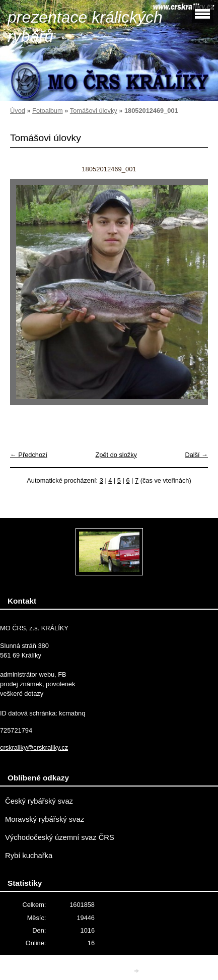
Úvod (18, 111)
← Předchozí (29, 455)
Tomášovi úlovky (94, 111)
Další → (196, 455)
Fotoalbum (47, 111)
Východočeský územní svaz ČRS (60, 837)
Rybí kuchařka (29, 856)
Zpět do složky (116, 455)
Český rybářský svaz (39, 801)
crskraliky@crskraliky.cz (34, 747)
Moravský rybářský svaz (45, 819)
